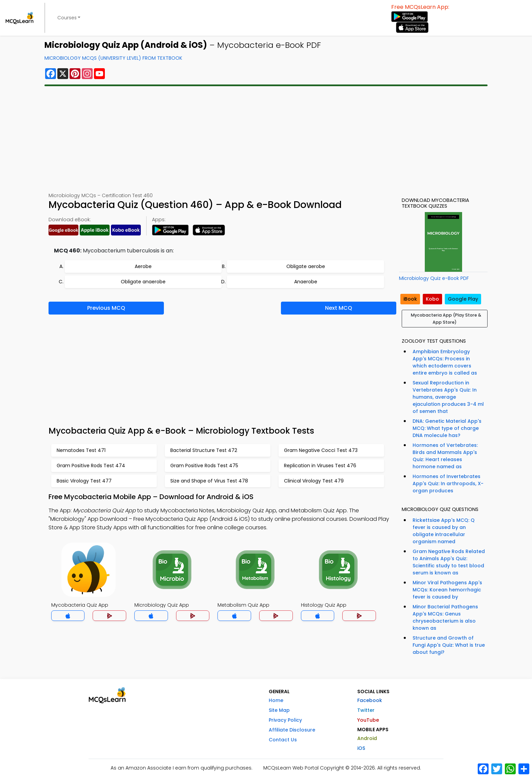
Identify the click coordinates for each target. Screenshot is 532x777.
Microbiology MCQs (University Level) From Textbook (113, 58)
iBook (410, 299)
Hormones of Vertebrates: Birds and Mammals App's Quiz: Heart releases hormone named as (445, 456)
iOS (361, 748)
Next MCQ (339, 308)
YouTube (368, 720)
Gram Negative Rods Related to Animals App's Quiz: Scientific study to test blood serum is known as (449, 562)
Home (276, 700)
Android (367, 738)
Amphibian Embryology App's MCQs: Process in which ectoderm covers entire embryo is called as (445, 362)
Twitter (366, 710)
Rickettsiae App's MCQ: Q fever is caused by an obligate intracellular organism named (444, 531)
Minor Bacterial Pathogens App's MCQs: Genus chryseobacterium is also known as (445, 617)
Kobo (432, 299)
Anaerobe (306, 282)
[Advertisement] (266, 139)
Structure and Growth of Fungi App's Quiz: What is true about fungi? (449, 645)
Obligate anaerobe (143, 282)
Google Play (463, 299)
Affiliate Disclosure (292, 730)
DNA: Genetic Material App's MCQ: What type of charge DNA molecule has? (447, 428)
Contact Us (283, 740)
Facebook (370, 700)
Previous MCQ (106, 308)
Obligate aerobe (306, 266)
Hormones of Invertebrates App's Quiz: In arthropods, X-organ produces (448, 484)
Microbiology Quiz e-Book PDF (434, 278)
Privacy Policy (285, 720)
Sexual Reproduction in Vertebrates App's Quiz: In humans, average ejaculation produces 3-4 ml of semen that (448, 397)
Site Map (279, 710)
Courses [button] (67, 18)
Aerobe (143, 266)
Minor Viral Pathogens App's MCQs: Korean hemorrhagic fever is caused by (447, 590)
